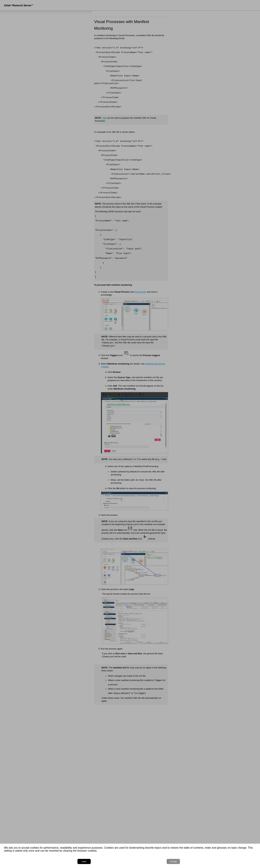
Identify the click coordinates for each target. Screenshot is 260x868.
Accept (247, 861)
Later (231, 861)
